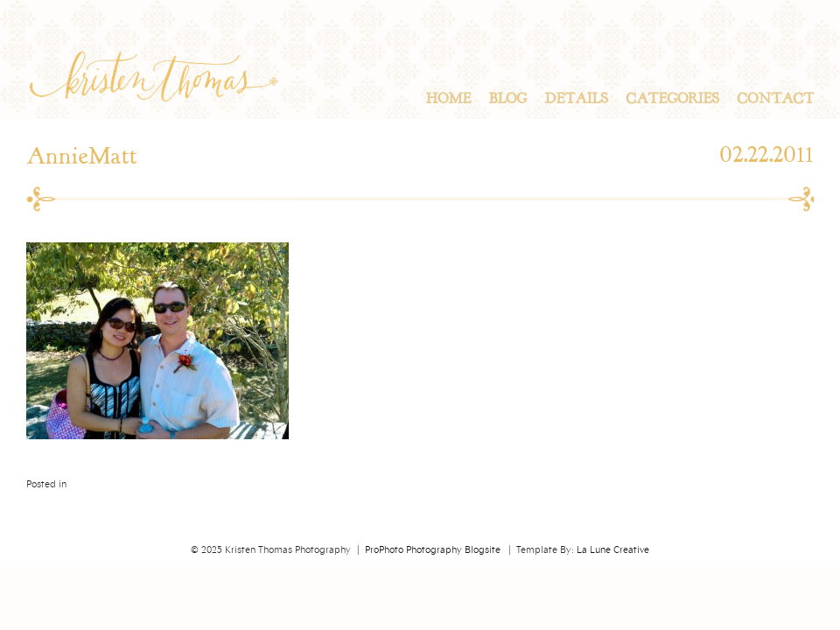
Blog (507, 99)
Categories (672, 99)
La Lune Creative (613, 550)
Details (576, 99)
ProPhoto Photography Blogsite (433, 550)
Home (448, 99)
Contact (775, 99)
